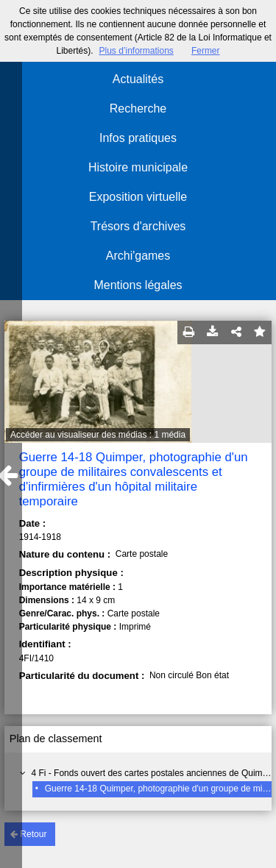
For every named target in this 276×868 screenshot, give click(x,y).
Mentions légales (138, 285)
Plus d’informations (136, 51)
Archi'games (138, 256)
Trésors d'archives (138, 226)
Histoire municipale (138, 167)
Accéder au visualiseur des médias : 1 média (98, 435)
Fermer (206, 51)
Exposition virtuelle (138, 197)
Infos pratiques (138, 138)
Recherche (138, 108)
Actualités (138, 79)
